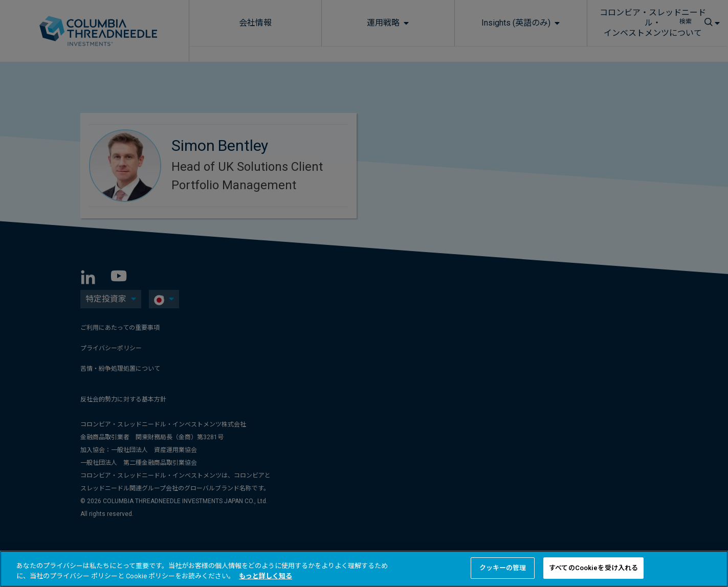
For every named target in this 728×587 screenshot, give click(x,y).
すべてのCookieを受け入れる (593, 568)
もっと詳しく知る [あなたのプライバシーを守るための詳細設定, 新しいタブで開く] (266, 576)
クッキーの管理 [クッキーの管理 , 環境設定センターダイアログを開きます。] (503, 568)
